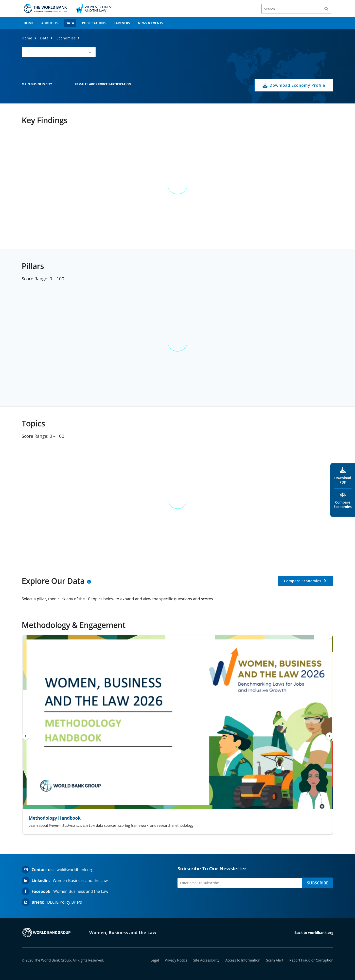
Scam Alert (275, 960)
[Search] (296, 9)
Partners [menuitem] (122, 23)
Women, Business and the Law (123, 932)
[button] (59, 52)
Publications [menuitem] (94, 23)
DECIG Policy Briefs (64, 902)
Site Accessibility (206, 960)
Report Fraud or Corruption (311, 960)
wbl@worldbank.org (75, 870)
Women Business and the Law (80, 880)
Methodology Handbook (55, 818)
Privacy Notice (176, 960)
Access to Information (243, 960)
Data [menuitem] (70, 23)
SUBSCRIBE (318, 883)
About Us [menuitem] (50, 23)
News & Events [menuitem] (150, 23)
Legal (155, 960)
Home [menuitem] (29, 23)
